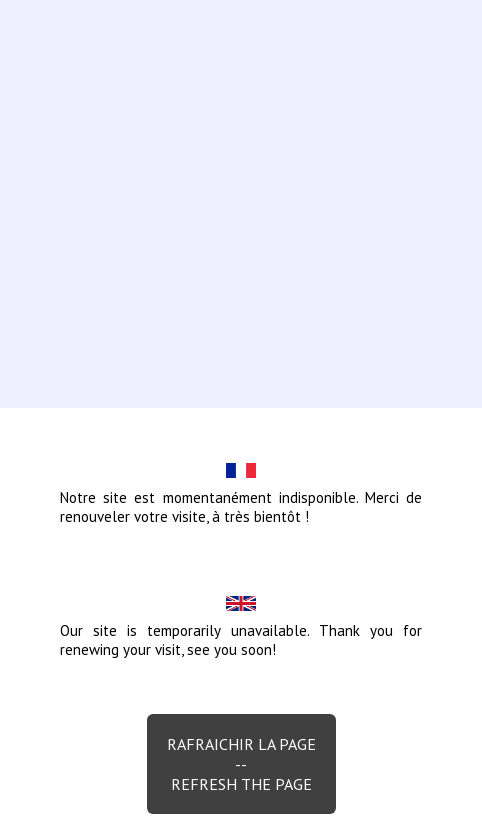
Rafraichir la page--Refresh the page (241, 764)
